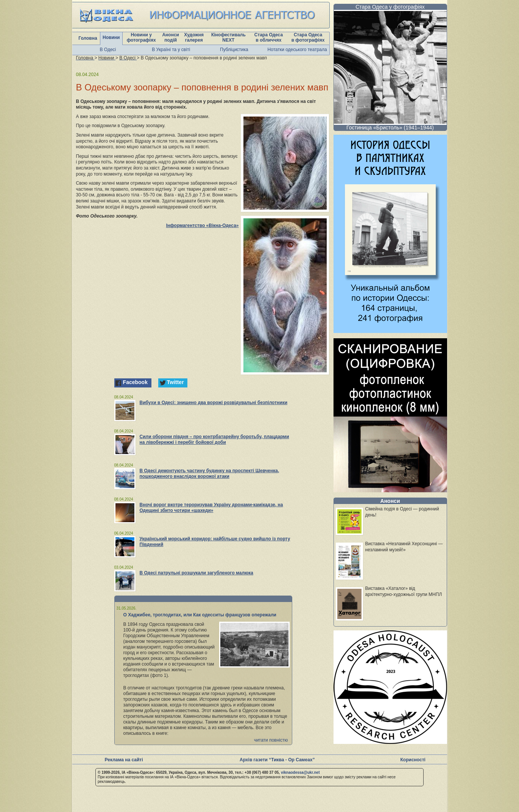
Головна (88, 38)
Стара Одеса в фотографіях (308, 37)
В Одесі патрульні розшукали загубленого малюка (197, 573)
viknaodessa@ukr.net (300, 772)
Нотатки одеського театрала (297, 50)
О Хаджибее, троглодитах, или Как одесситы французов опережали (200, 615)
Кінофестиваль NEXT (228, 37)
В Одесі (108, 50)
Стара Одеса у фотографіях (390, 7)
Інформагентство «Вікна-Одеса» (203, 226)
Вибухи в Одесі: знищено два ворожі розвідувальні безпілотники (214, 403)
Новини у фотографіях (141, 37)
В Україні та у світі (171, 50)
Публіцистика (234, 50)
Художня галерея (194, 37)
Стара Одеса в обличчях (269, 37)
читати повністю (271, 740)
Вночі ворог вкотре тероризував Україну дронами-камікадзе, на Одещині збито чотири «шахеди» (211, 508)
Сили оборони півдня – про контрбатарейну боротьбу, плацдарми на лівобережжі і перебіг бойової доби (214, 439)
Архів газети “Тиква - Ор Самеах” (277, 760)
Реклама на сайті (124, 760)
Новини (111, 37)
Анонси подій (171, 37)
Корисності (413, 760)
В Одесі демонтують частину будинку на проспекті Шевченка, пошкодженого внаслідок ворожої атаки (210, 474)
